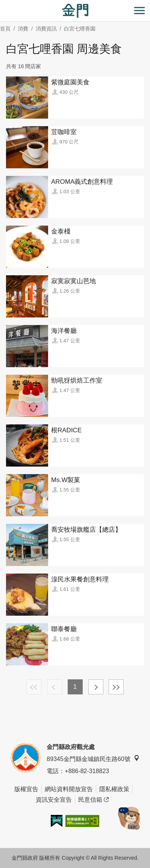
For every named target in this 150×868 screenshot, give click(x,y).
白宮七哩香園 (80, 29)
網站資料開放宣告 (69, 789)
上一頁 (55, 687)
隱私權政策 (114, 789)
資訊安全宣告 (54, 800)
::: (2, 4)
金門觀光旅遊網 (75, 11)
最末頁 (116, 687)
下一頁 (96, 687)
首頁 (5, 29)
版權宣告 (26, 789)
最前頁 (34, 687)
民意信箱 (93, 800)
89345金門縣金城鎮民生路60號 (93, 759)
